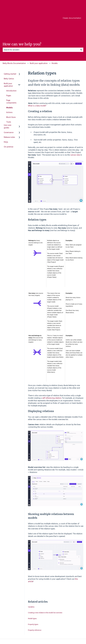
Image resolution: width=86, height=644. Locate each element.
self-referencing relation (52, 375)
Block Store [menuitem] (11, 94)
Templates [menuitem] (11, 104)
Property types (33, 602)
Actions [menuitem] (9, 90)
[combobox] (41, 27)
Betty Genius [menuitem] (9, 56)
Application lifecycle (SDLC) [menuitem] (12, 132)
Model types (32, 596)
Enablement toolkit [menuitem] (11, 115)
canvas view (75, 132)
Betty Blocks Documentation (14, 40)
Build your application (39, 40)
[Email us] (82, 623)
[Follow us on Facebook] (67, 623)
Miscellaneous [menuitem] (12, 126)
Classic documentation (72, 7)
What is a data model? (37, 83)
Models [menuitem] (9, 85)
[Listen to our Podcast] (77, 623)
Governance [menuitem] (9, 145)
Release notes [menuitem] (9, 150)
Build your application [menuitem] (8, 62)
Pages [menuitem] (9, 73)
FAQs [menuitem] (6, 154)
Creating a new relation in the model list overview (45, 590)
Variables (31, 584)
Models (55, 40)
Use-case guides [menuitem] (8, 139)
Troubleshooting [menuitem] (13, 121)
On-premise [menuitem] (9, 159)
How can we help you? (22, 21)
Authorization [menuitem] (12, 109)
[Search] (81, 27)
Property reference (35, 607)
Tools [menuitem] (9, 99)
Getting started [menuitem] (10, 51)
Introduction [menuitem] (11, 68)
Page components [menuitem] (11, 79)
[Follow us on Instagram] (72, 623)
